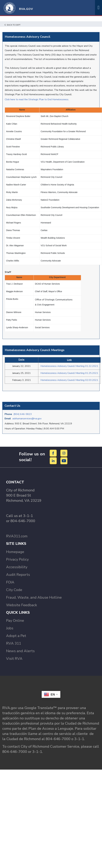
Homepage (15, 552)
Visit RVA (14, 659)
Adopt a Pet (16, 636)
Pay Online (15, 621)
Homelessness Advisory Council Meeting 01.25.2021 (69, 373)
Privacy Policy (17, 559)
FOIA (10, 582)
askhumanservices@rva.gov (27, 419)
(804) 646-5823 (23, 414)
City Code (14, 590)
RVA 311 (14, 643)
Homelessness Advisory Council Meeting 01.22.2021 (69, 366)
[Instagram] (64, 453)
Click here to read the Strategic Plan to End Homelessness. (37, 99)
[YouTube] (64, 461)
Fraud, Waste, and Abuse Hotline (34, 597)
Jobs (10, 628)
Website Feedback (22, 605)
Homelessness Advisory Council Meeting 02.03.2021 (69, 380)
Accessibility (17, 567)
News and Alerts (20, 651)
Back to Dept (13, 25)
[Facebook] (54, 453)
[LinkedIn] (54, 461)
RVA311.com (17, 536)
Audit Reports (18, 575)
